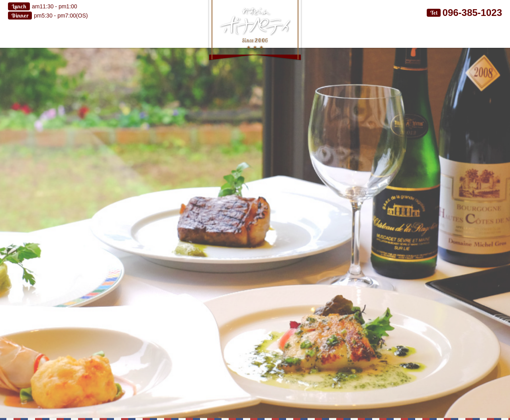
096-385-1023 (472, 13)
